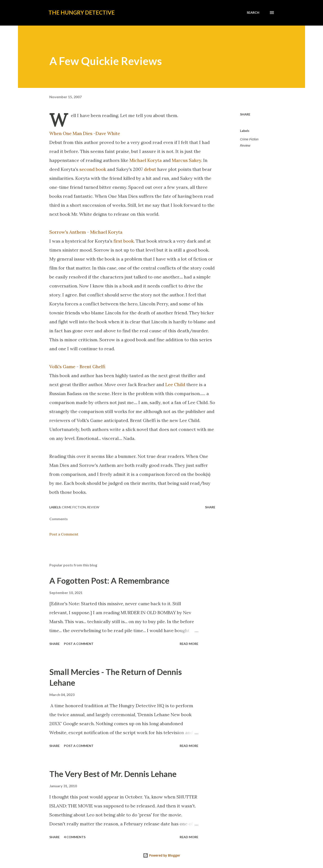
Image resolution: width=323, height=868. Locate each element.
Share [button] (245, 114)
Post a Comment (64, 534)
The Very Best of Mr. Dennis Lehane (113, 774)
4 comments (75, 837)
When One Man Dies (71, 133)
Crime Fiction (249, 139)
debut (150, 169)
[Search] (253, 13)
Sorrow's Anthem (68, 232)
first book (124, 241)
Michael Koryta (146, 160)
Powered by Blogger (161, 855)
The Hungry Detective (82, 12)
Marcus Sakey (187, 160)
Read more (189, 644)
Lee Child (175, 384)
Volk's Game (62, 367)
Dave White (108, 133)
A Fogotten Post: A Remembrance (109, 581)
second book (93, 169)
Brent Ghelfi (92, 367)
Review (245, 146)
